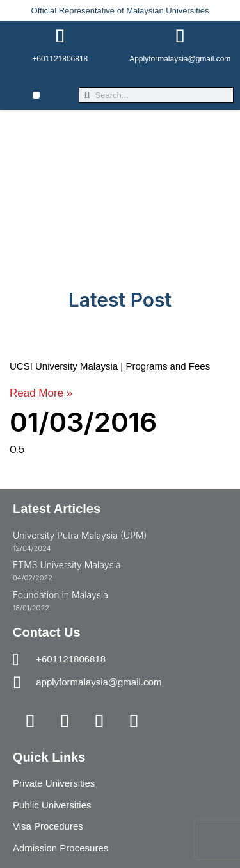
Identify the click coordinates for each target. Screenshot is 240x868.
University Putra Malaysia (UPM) (80, 535)
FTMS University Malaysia (67, 565)
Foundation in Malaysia (60, 595)
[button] (36, 95)
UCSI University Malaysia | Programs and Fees (110, 366)
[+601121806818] (60, 37)
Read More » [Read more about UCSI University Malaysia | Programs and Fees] (41, 393)
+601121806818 (60, 59)
